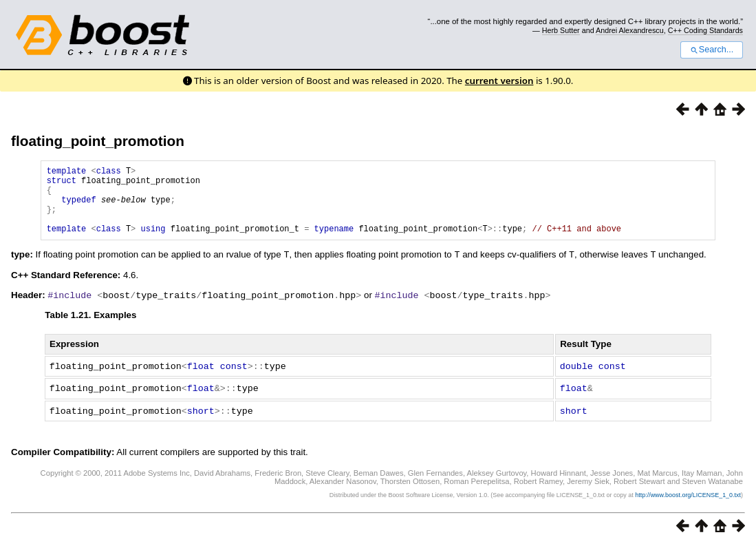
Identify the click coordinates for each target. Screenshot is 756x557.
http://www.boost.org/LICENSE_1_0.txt (688, 506)
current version (499, 81)
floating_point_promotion (98, 141)
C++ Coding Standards (705, 30)
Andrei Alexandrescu (630, 30)
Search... (712, 50)
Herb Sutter (561, 30)
